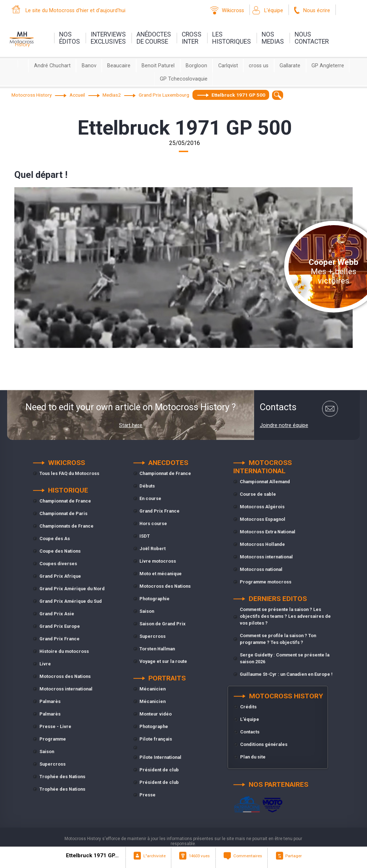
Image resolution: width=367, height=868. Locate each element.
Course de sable (258, 494)
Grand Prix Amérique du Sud (71, 601)
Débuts (147, 486)
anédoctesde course (154, 38)
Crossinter (192, 38)
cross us (259, 66)
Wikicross (233, 11)
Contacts (250, 732)
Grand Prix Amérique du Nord (72, 589)
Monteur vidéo (156, 714)
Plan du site (253, 757)
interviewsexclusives (108, 38)
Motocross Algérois (262, 507)
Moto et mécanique (161, 574)
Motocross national (261, 569)
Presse (147, 795)
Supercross (53, 764)
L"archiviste (154, 856)
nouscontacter (312, 38)
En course (150, 498)
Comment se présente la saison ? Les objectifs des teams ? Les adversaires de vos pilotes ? (285, 616)
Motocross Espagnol (263, 519)
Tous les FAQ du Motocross (69, 473)
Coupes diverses (58, 564)
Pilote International (160, 757)
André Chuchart (52, 66)
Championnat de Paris (63, 513)
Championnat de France (65, 501)
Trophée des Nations (62, 777)
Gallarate (290, 66)
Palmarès (50, 701)
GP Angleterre (328, 66)
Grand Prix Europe (60, 626)
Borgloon (196, 66)
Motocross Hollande (262, 544)
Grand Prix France (59, 639)
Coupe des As (55, 539)
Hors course (153, 523)
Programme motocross (266, 582)
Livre (45, 664)
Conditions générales (264, 744)
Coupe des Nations (60, 551)
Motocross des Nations (65, 676)
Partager (294, 856)
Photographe (154, 726)
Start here (131, 425)
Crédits (248, 707)
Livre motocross (158, 561)
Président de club (159, 770)
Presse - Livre (55, 726)
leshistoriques (232, 38)
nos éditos (70, 38)
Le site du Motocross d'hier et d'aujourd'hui (75, 11)
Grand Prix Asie (57, 614)
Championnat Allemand (265, 482)
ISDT (145, 536)
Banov (89, 66)
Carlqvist (228, 66)
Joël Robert (152, 549)
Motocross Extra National (268, 532)
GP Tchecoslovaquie (184, 79)
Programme (53, 739)
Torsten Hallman (157, 649)
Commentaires (248, 856)
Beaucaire (119, 66)
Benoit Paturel (158, 66)
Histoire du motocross (64, 651)
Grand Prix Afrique (60, 576)
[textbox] (278, 95)
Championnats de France (66, 526)
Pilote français (156, 739)
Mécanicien (152, 689)
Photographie (154, 599)
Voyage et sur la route (163, 661)
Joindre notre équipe (284, 425)
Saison (47, 751)
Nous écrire (317, 11)
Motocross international (66, 689)
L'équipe (274, 11)
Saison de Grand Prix (163, 624)
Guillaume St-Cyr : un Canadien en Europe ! (286, 674)
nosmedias (273, 38)
